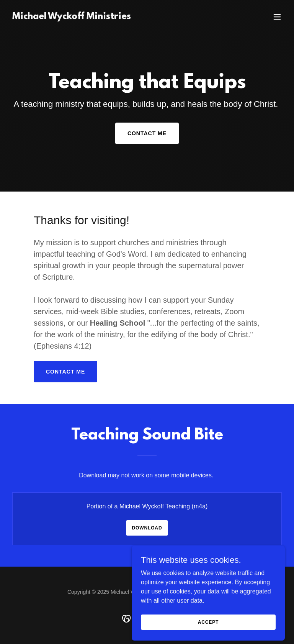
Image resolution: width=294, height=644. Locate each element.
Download (147, 528)
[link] (72, 17)
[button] (277, 17)
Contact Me (147, 133)
